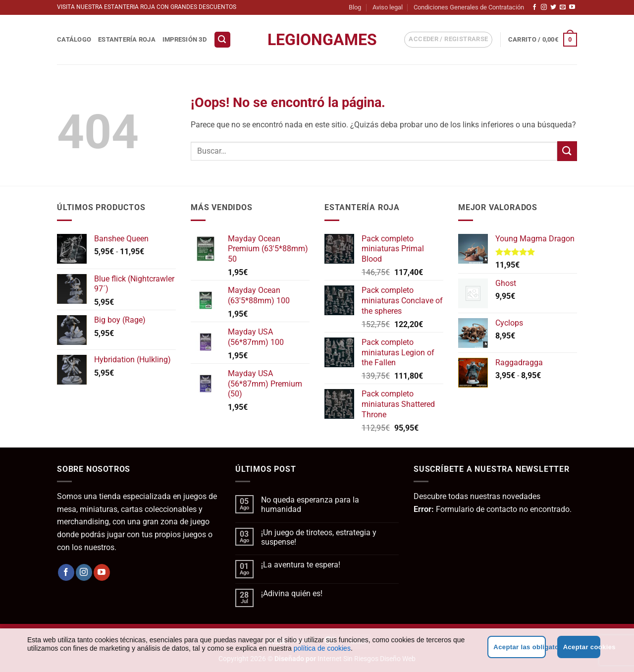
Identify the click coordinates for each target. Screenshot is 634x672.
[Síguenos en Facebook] (534, 7)
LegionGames (317, 40)
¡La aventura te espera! (301, 565)
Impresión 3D (185, 39)
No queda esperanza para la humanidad (310, 504)
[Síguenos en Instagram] (544, 7)
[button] (222, 40)
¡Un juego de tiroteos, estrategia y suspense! (319, 537)
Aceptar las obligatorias (519, 647)
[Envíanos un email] (563, 7)
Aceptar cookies (582, 647)
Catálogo (74, 39)
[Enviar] (567, 151)
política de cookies (322, 648)
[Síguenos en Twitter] (553, 7)
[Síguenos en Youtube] (572, 7)
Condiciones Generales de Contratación (469, 7)
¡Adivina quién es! (292, 593)
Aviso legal (388, 7)
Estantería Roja (127, 39)
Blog (355, 7)
